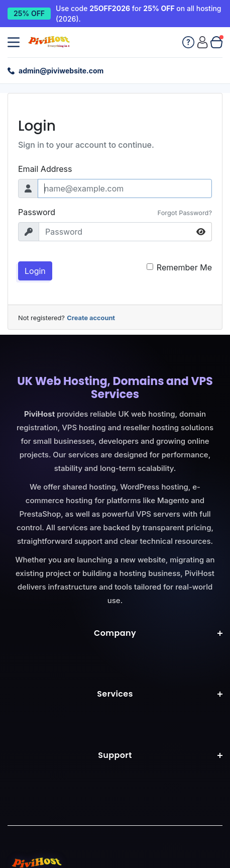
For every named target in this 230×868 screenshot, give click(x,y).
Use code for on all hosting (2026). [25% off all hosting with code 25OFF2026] (138, 14)
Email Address (45, 169)
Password (37, 212)
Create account (91, 318)
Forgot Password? (185, 213)
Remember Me (184, 267)
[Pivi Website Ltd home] (50, 42)
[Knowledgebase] (188, 42)
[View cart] (216, 42)
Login (35, 271)
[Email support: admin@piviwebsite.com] (55, 71)
